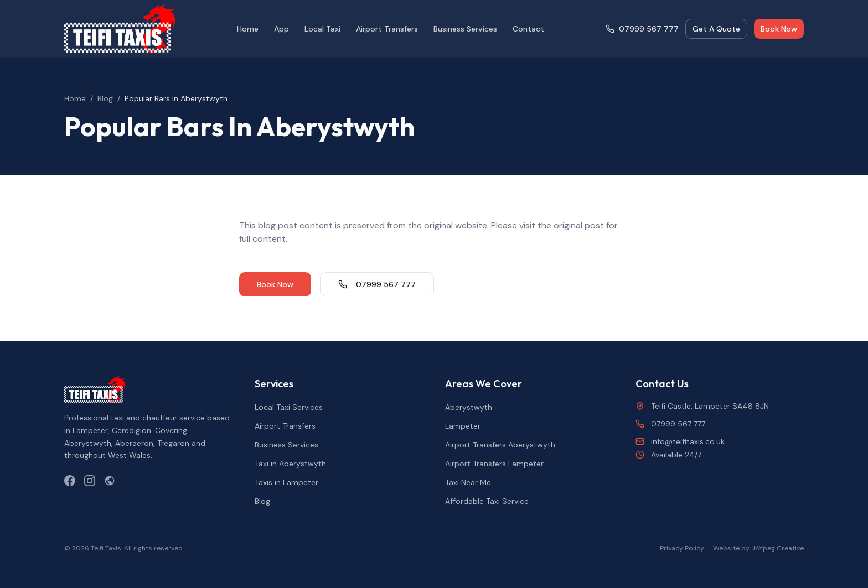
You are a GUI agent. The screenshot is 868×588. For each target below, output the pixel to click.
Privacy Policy (682, 548)
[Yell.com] (110, 481)
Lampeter (463, 426)
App (281, 29)
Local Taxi (322, 29)
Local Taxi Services (289, 407)
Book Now (779, 29)
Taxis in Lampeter (286, 482)
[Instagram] (90, 481)
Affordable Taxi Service (487, 501)
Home (248, 29)
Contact (528, 29)
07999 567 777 (642, 29)
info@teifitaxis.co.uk (680, 441)
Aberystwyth (469, 407)
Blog (105, 98)
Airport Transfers (387, 29)
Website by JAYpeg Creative (758, 548)
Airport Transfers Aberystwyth (500, 445)
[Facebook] (70, 481)
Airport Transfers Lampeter (494, 464)
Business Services (465, 29)
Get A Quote (716, 29)
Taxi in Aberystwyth (290, 464)
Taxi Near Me (468, 482)
